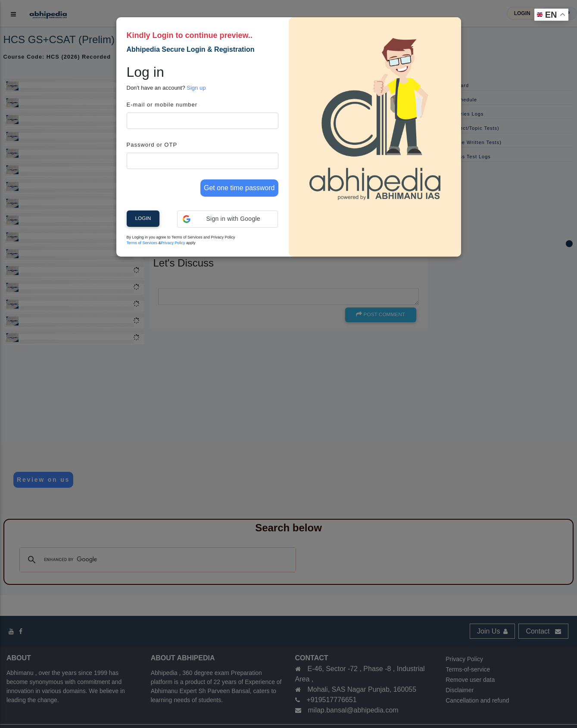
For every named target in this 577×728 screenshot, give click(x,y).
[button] (228, 219)
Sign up (196, 88)
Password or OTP (152, 145)
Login (143, 218)
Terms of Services (142, 243)
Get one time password (239, 188)
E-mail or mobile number (162, 105)
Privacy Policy (173, 243)
